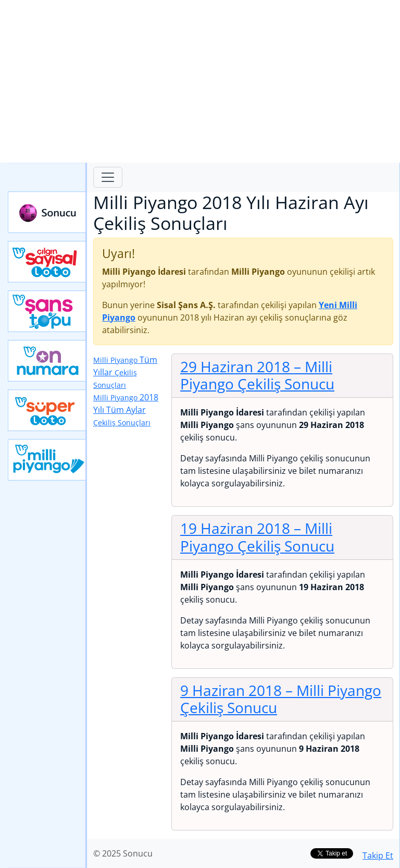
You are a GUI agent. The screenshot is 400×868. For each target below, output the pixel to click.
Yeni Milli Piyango (47, 460)
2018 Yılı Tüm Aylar (126, 409)
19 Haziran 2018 (257, 537)
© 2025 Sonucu (123, 853)
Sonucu (47, 212)
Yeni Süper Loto (47, 410)
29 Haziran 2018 (257, 375)
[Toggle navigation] (108, 177)
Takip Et (378, 855)
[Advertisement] (200, 81)
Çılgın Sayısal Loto (47, 262)
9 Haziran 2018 (281, 699)
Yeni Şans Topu (47, 311)
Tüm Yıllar (125, 372)
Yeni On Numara (47, 361)
